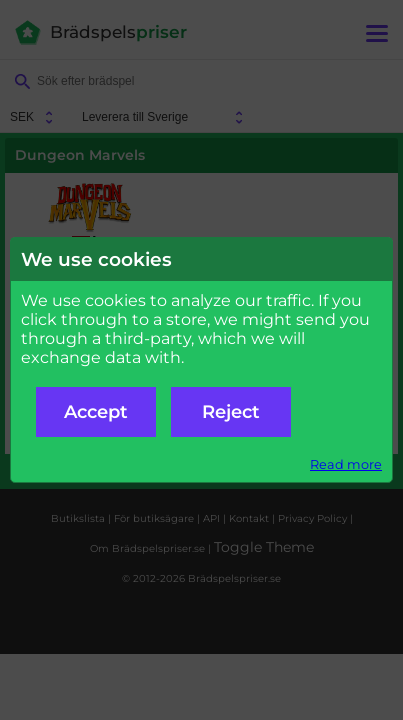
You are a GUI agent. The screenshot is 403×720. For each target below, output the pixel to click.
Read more (346, 464)
